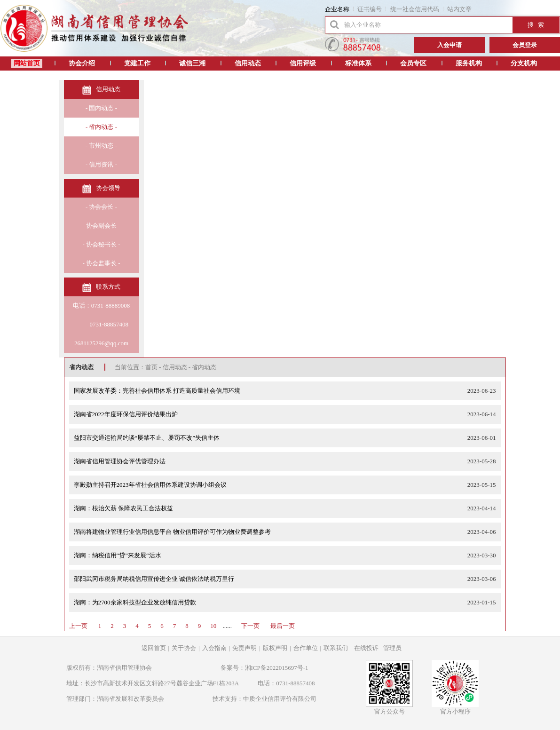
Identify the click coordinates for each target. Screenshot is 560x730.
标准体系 (358, 63)
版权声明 (275, 648)
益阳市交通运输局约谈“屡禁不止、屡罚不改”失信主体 (147, 438)
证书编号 (370, 9)
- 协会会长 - (101, 207)
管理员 (392, 648)
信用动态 (248, 63)
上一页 (78, 626)
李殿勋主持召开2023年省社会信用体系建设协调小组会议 (150, 485)
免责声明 (245, 648)
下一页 (250, 626)
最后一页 (283, 626)
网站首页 (27, 63)
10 (213, 626)
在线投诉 (366, 648)
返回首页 (154, 648)
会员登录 (525, 45)
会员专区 (413, 63)
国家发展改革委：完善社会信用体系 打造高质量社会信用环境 (157, 391)
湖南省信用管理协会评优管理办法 (120, 461)
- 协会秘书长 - (101, 244)
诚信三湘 (192, 63)
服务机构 (469, 63)
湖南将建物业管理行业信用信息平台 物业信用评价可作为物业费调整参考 (172, 532)
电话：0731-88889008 (101, 305)
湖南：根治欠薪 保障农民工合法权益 (123, 508)
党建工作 (137, 63)
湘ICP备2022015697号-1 (277, 668)
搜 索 (536, 25)
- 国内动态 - (101, 108)
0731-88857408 (101, 324)
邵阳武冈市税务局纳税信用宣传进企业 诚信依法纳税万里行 (154, 579)
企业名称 (337, 9)
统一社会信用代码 (415, 9)
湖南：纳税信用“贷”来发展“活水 (118, 555)
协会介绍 (82, 63)
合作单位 (306, 648)
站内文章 (459, 9)
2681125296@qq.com (101, 343)
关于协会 (184, 648)
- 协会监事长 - (101, 263)
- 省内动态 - (101, 127)
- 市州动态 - (101, 146)
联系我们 (336, 648)
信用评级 (303, 63)
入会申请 (450, 45)
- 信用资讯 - (101, 164)
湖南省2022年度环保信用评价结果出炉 (126, 414)
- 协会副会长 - (101, 226)
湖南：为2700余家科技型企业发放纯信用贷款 (135, 602)
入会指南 (214, 648)
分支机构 (524, 63)
